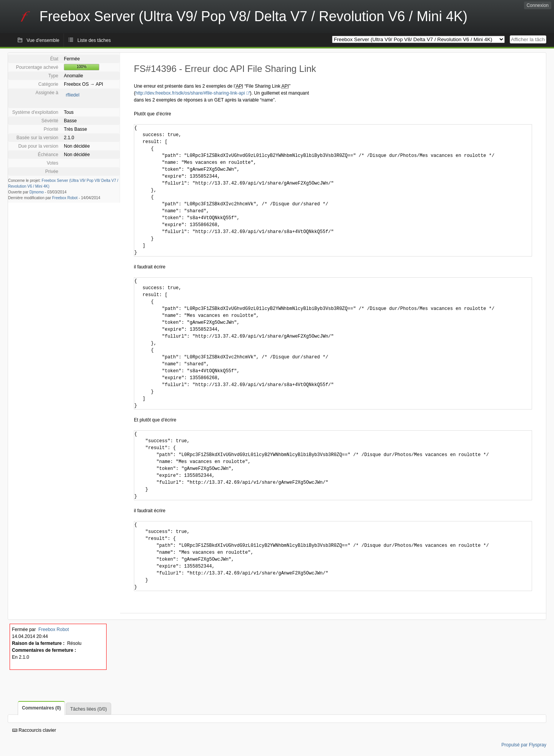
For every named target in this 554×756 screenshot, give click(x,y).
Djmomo (37, 192)
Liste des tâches (94, 40)
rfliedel (73, 95)
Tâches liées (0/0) (88, 709)
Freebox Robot (65, 198)
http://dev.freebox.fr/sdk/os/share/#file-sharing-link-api (190, 93)
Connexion (538, 5)
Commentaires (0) (41, 708)
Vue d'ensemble (43, 40)
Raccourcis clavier (34, 730)
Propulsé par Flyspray (524, 745)
